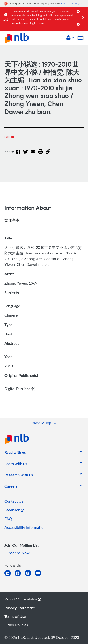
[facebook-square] (20, 576)
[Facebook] (18, 155)
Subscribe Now (17, 553)
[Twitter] (26, 155)
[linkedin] (10, 576)
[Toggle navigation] (80, 38)
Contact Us (14, 501)
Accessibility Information (25, 527)
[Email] (33, 155)
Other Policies (16, 625)
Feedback (14, 510)
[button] (70, 38)
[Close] (84, 13)
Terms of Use (15, 616)
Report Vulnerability (23, 599)
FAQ (8, 519)
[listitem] (15, 453)
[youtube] (40, 576)
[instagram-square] (30, 576)
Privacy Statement (20, 608)
